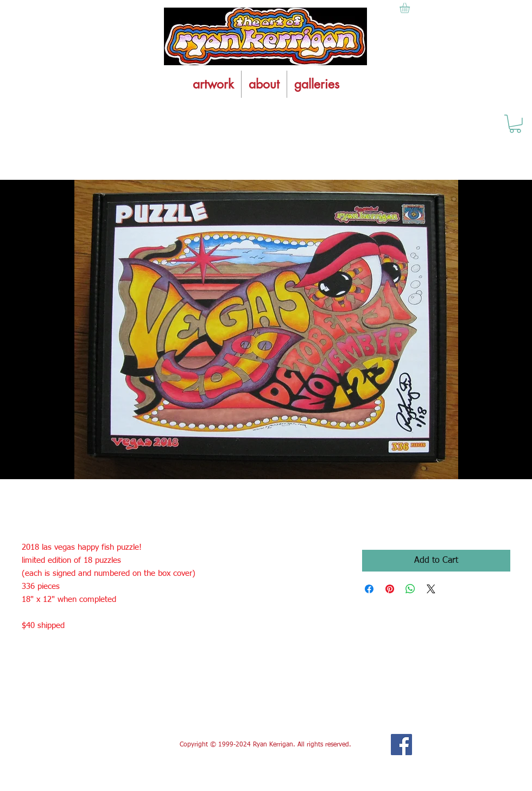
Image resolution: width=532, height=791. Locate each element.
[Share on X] (431, 589)
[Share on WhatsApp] (410, 589)
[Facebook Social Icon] (401, 745)
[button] (515, 124)
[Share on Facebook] (369, 589)
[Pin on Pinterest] (390, 589)
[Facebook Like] (102, 745)
